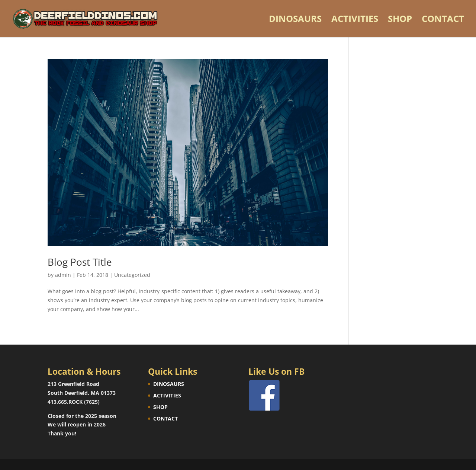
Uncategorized (132, 275)
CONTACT (443, 20)
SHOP (400, 20)
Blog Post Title (80, 262)
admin (63, 275)
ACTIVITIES (355, 20)
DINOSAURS (295, 20)
